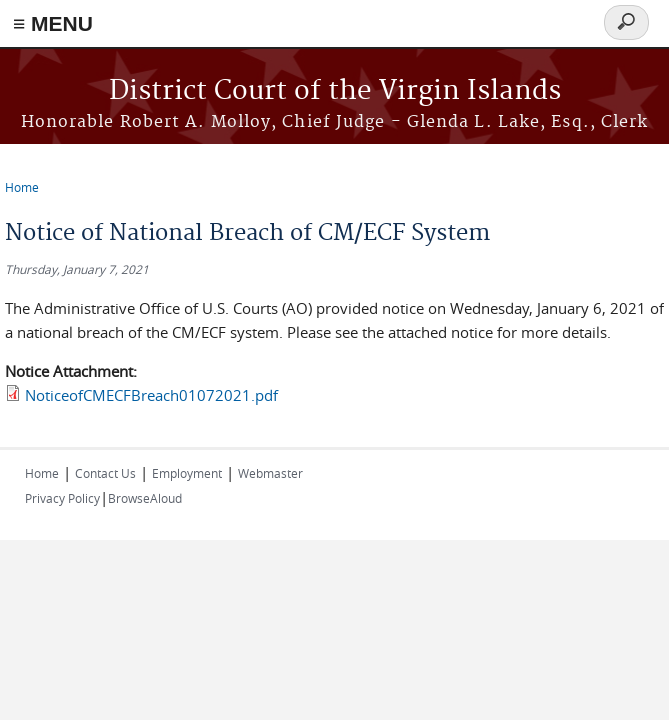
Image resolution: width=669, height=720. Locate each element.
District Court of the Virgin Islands (335, 91)
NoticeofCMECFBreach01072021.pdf (151, 395)
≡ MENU (53, 23)
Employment (187, 473)
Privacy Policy (62, 498)
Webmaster (270, 473)
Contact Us (105, 473)
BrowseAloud (145, 498)
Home (22, 187)
